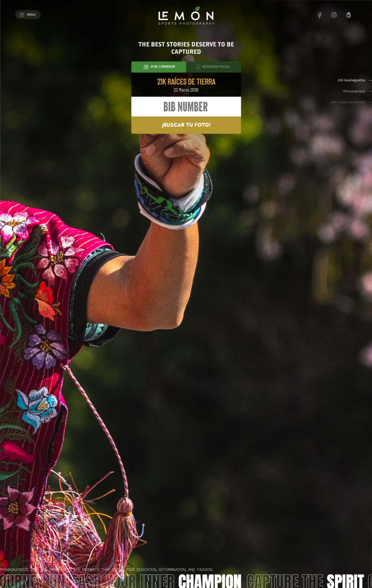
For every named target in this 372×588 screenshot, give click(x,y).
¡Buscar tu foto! (186, 125)
